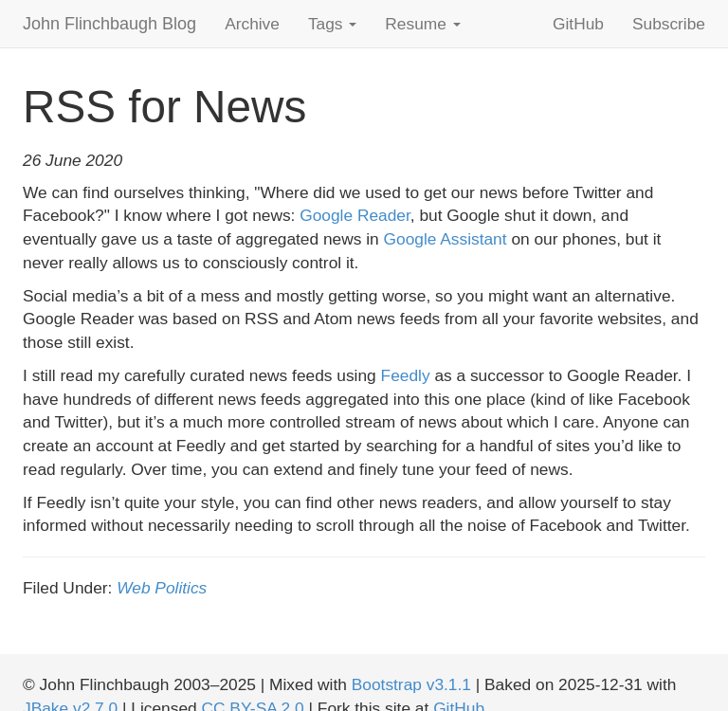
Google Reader (355, 215)
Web (133, 588)
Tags (332, 24)
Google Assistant (446, 239)
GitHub (578, 24)
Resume (422, 24)
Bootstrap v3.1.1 (411, 684)
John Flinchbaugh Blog (109, 24)
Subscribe (669, 24)
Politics (181, 588)
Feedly (406, 375)
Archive (252, 24)
